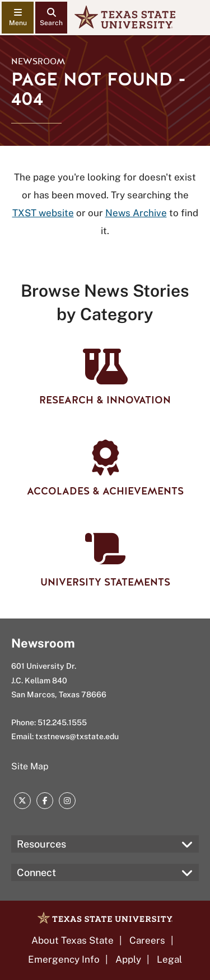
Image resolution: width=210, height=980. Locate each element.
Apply (128, 959)
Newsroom (38, 61)
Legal (169, 959)
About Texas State (73, 940)
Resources (41, 844)
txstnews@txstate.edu (77, 736)
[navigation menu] (18, 18)
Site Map (30, 766)
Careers (147, 940)
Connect (36, 872)
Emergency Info (64, 959)
